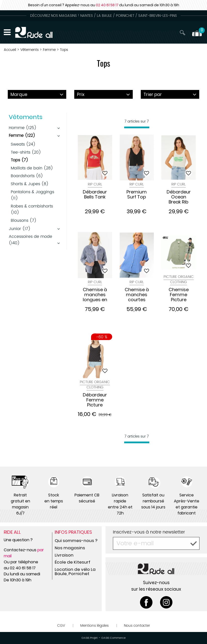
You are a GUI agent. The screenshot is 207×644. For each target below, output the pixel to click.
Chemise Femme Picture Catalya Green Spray (179, 295)
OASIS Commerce (114, 638)
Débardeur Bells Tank (95, 195)
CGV (61, 626)
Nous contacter (137, 626)
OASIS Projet (90, 638)
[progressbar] (137, 127)
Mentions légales (94, 626)
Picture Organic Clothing (179, 279)
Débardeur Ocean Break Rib (179, 197)
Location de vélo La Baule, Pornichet (75, 571)
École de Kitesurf (73, 562)
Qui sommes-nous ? (76, 541)
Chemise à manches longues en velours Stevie (95, 295)
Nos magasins (70, 548)
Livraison (64, 555)
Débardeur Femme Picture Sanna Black (95, 400)
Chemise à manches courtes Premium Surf (137, 295)
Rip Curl (95, 184)
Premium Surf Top (137, 195)
